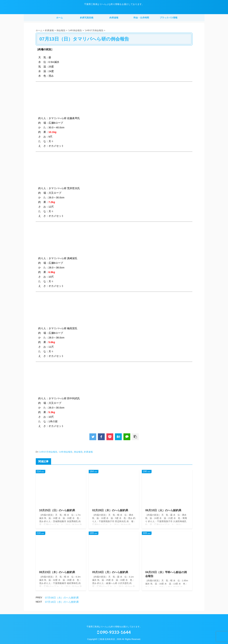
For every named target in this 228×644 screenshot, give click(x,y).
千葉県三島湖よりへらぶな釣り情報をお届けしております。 (114, 627)
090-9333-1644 (114, 632)
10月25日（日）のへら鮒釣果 (57, 510)
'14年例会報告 (66, 452)
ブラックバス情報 (169, 18)
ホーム (60, 18)
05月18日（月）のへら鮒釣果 (110, 572)
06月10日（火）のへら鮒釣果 (163, 510)
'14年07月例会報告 (48, 452)
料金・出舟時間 (141, 18)
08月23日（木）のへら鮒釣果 (57, 572)
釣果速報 (114, 18)
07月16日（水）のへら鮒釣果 (62, 602)
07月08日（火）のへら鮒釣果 (62, 598)
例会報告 (78, 452)
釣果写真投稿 (87, 18)
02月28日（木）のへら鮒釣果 (110, 510)
